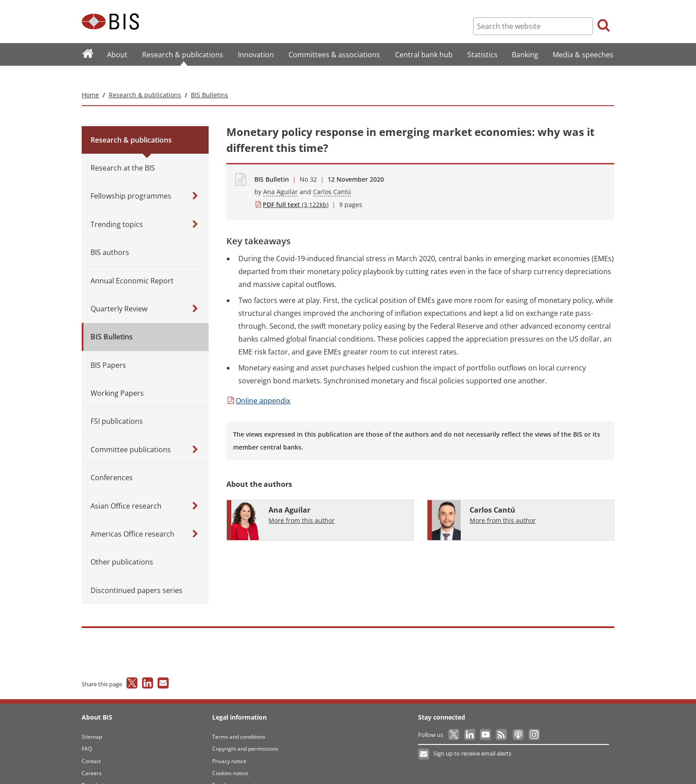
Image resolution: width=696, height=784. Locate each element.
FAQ (87, 731)
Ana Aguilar (281, 174)
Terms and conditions (239, 719)
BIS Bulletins (210, 77)
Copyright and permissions (245, 731)
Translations (97, 768)
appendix (258, 383)
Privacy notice (229, 743)
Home (90, 77)
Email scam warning (237, 768)
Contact (91, 743)
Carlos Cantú (332, 174)
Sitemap (92, 719)
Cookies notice (230, 755)
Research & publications (145, 77)
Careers (92, 755)
